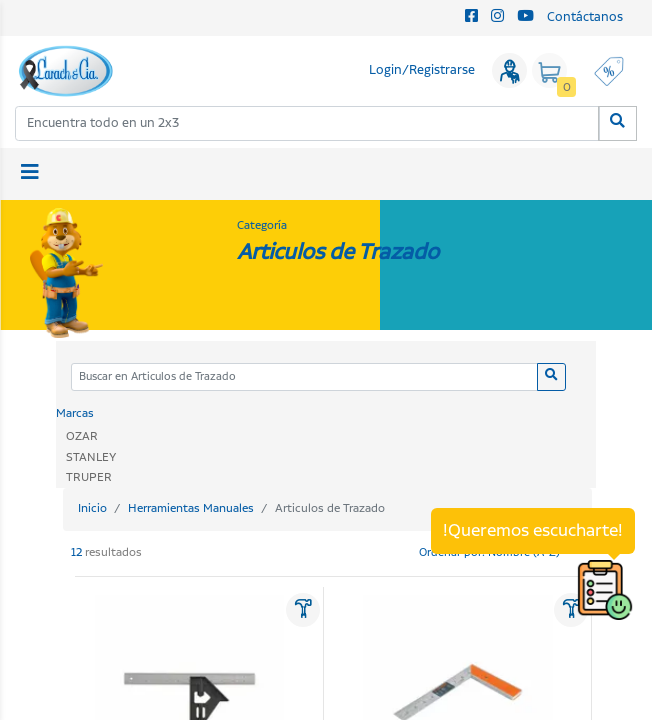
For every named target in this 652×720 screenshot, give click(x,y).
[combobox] (307, 123)
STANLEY (91, 457)
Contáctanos (585, 17)
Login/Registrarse (422, 70)
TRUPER (89, 477)
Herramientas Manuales (191, 508)
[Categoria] (304, 377)
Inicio (92, 508)
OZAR (82, 436)
